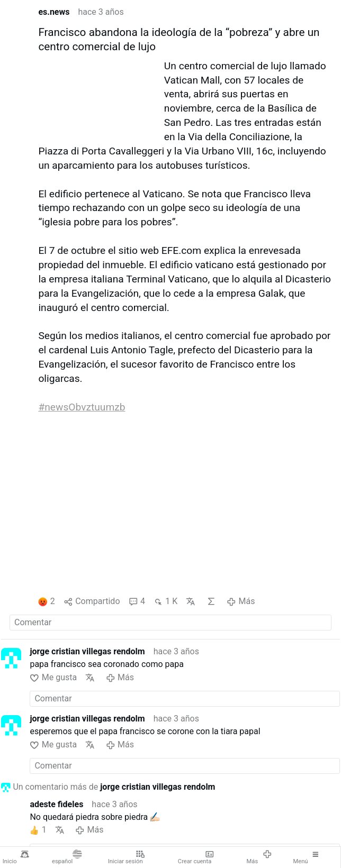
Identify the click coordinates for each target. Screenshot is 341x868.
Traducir (191, 601)
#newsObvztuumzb (82, 407)
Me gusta (53, 678)
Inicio (16, 857)
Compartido (92, 602)
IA (211, 601)
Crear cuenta (196, 857)
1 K (165, 602)
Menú (306, 857)
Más (259, 857)
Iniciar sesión (127, 857)
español (67, 857)
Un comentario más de (108, 787)
